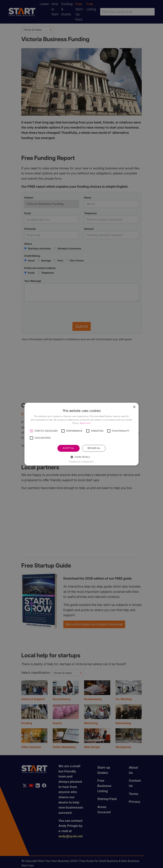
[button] (31, 431)
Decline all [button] (94, 448)
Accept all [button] (68, 448)
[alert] (81, 434)
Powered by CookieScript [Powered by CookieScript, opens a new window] (81, 462)
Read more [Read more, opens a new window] (85, 423)
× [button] (134, 407)
